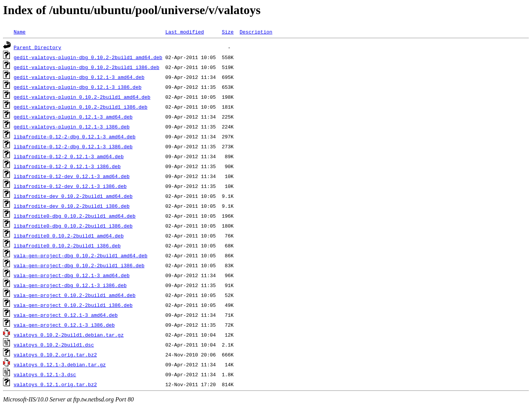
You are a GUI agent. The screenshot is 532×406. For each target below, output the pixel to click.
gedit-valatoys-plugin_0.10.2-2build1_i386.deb (81, 107)
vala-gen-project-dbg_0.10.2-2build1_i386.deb (79, 265)
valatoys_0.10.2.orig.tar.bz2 (55, 355)
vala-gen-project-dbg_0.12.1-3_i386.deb (70, 285)
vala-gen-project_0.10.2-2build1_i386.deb (73, 305)
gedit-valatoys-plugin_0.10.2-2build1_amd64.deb (82, 97)
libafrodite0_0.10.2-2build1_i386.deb (67, 246)
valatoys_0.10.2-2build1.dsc (54, 345)
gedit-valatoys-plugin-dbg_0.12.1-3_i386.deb (78, 87)
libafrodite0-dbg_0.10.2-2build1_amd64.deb (75, 216)
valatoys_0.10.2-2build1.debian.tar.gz (69, 335)
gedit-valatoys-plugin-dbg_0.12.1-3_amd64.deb (79, 77)
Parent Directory (38, 47)
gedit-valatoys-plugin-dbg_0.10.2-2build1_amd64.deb (88, 57)
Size (228, 32)
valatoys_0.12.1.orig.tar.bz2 (55, 384)
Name (20, 32)
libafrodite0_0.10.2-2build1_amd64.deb (69, 236)
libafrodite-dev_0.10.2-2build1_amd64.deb (73, 196)
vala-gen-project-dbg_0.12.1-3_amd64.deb (72, 275)
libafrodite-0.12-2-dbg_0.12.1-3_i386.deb (73, 146)
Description (256, 32)
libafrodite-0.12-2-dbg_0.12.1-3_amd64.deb (75, 136)
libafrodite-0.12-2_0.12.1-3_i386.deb (67, 166)
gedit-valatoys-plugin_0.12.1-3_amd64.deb (73, 117)
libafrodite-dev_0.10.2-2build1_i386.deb (72, 206)
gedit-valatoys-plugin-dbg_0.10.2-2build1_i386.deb (87, 67)
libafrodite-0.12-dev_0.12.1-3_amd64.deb (72, 176)
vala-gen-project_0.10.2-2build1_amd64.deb (75, 295)
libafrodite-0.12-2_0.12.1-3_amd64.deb (69, 156)
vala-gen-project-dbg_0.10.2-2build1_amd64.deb (81, 255)
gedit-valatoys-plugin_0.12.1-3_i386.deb (72, 127)
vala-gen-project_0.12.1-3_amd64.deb (66, 315)
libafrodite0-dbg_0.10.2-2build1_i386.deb (73, 226)
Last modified (185, 32)
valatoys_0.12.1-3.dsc (45, 374)
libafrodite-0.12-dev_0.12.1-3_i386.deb (70, 186)
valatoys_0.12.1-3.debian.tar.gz (60, 364)
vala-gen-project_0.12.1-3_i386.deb (64, 325)
